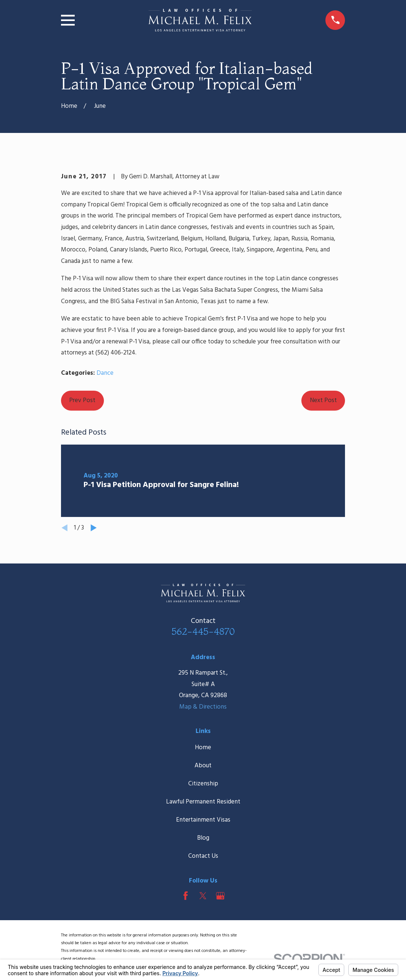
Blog (203, 838)
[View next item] (94, 528)
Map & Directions (203, 707)
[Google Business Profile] (220, 896)
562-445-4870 (203, 631)
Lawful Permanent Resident (203, 802)
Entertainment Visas (203, 820)
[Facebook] (186, 896)
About (203, 766)
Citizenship (203, 784)
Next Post (323, 400)
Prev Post (82, 400)
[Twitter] (203, 896)
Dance (105, 373)
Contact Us (203, 856)
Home (203, 748)
